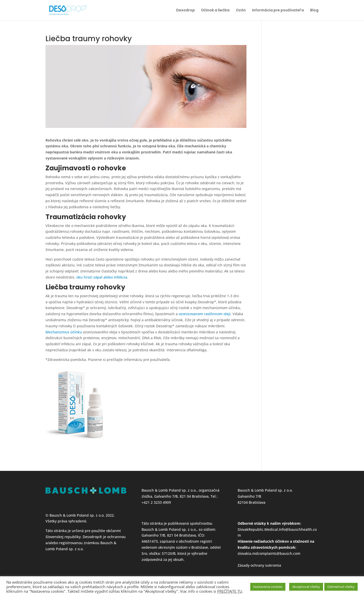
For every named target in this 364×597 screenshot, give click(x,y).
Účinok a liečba (215, 10)
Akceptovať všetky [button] (306, 587)
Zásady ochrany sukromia (259, 565)
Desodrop (186, 10)
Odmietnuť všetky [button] (341, 587)
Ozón (241, 10)
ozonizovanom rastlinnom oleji (205, 314)
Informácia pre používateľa (278, 10)
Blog (314, 10)
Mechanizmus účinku (64, 332)
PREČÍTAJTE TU (230, 591)
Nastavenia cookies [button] (268, 587)
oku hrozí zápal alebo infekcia (102, 277)
